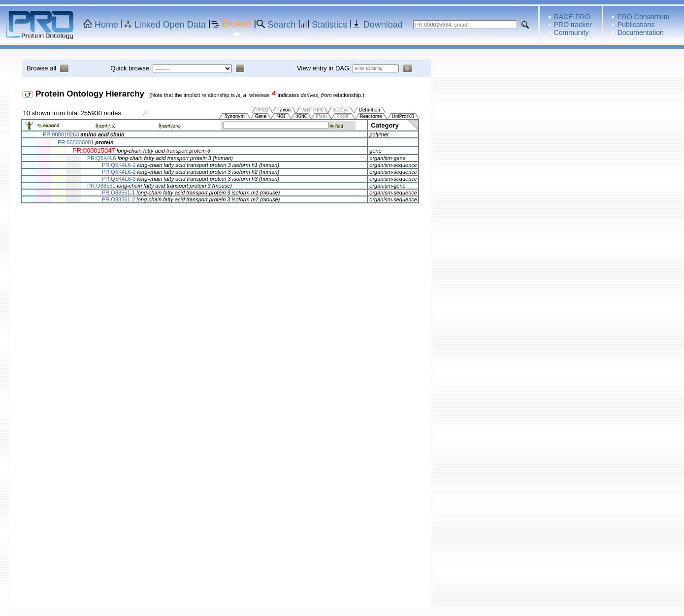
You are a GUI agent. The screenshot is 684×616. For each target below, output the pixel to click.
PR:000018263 (61, 134)
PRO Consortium (644, 17)
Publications (636, 25)
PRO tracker (573, 25)
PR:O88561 (101, 186)
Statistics (329, 25)
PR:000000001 (76, 142)
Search (281, 25)
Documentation (641, 32)
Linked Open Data (170, 25)
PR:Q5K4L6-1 (119, 165)
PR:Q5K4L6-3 (119, 179)
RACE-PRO (572, 17)
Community (571, 32)
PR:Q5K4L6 (102, 158)
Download (383, 25)
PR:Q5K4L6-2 (119, 172)
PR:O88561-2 (118, 199)
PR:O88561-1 (118, 193)
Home (106, 25)
